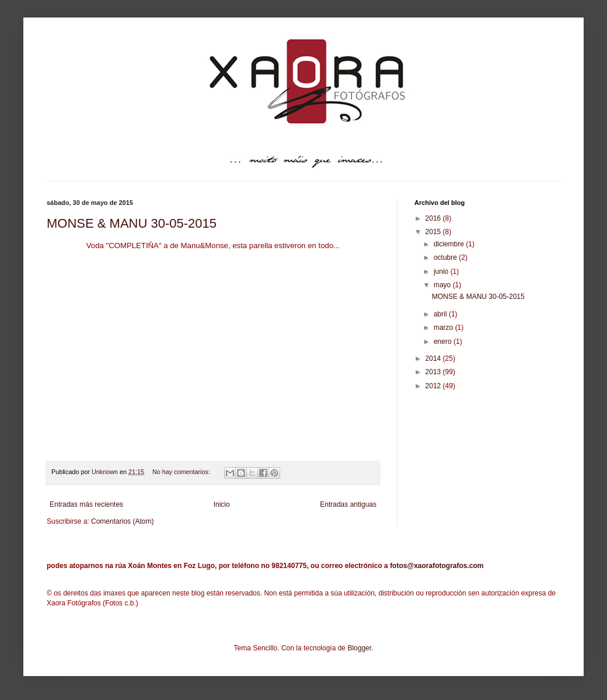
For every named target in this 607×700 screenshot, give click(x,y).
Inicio (222, 504)
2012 (434, 386)
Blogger (359, 648)
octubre (446, 257)
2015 (434, 232)
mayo (443, 285)
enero (444, 342)
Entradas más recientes (86, 504)
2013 (434, 372)
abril (441, 314)
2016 (434, 218)
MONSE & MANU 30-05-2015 (132, 223)
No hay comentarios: (182, 472)
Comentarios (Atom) (122, 521)
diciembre (450, 244)
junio (442, 271)
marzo (444, 328)
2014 (434, 358)
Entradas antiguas (348, 504)
